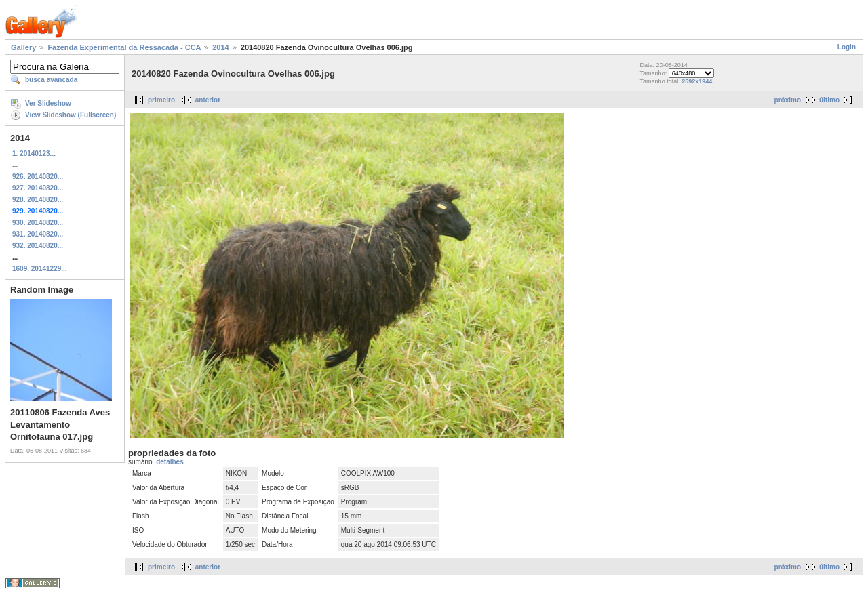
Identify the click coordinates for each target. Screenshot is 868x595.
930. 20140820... (38, 223)
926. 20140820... (38, 177)
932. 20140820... (38, 246)
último (829, 100)
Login (847, 47)
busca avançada (51, 80)
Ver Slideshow (48, 103)
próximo (788, 100)
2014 (220, 47)
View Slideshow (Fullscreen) (71, 115)
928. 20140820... (38, 200)
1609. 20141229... (40, 269)
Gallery (23, 47)
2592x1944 (697, 81)
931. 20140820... (38, 234)
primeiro (161, 100)
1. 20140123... (34, 153)
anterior (208, 100)
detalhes (170, 462)
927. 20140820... (38, 188)
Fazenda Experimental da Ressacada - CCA (124, 47)
